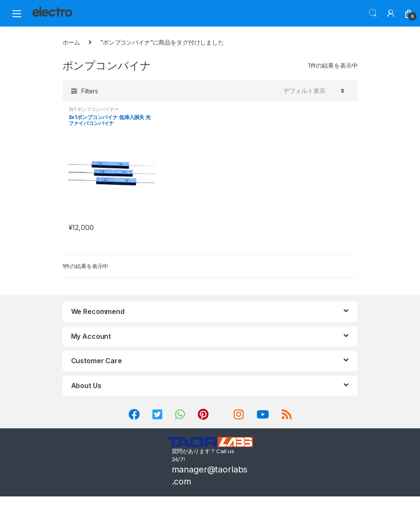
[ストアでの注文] (313, 90)
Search (373, 13)
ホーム (71, 42)
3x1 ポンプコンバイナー (94, 109)
